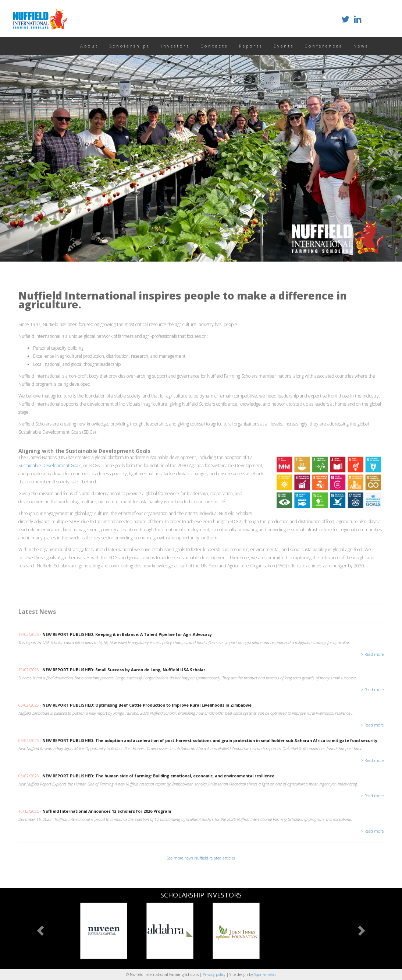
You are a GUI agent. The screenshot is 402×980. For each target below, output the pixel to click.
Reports (251, 46)
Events (284, 46)
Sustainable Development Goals (50, 465)
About (89, 46)
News (361, 46)
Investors (175, 46)
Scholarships (130, 46)
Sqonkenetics (265, 974)
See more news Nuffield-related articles (201, 858)
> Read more (372, 654)
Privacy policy (215, 974)
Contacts (214, 46)
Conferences (324, 46)
